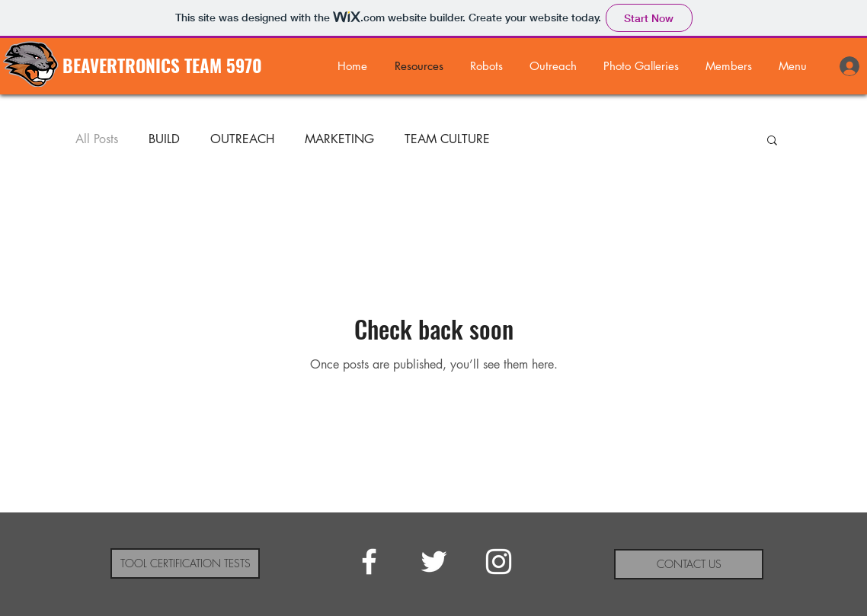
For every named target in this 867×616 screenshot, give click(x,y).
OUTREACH (242, 139)
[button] (641, 66)
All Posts (97, 139)
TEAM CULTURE (447, 139)
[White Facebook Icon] (369, 562)
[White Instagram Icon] (499, 562)
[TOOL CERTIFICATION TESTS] (185, 563)
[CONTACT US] (689, 564)
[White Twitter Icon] (434, 562)
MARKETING (339, 139)
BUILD (164, 139)
